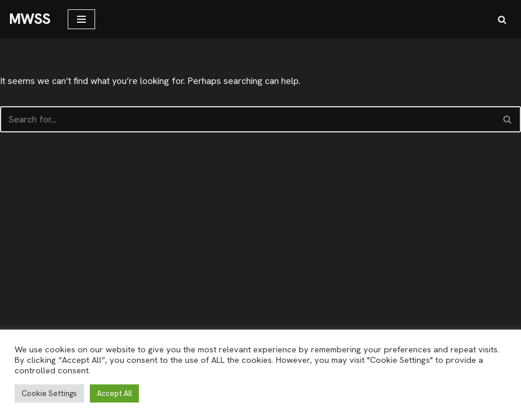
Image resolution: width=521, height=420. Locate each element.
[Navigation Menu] (81, 19)
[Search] (502, 20)
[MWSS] (29, 19)
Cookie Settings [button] (49, 393)
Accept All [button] (114, 393)
